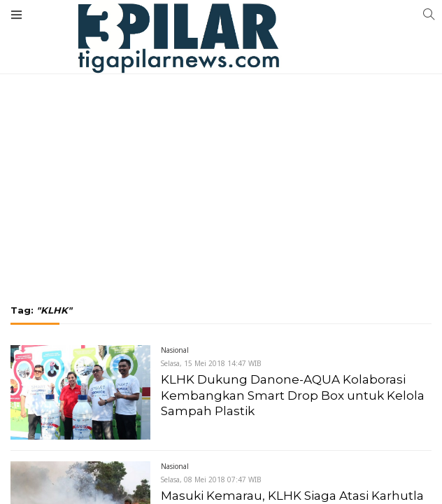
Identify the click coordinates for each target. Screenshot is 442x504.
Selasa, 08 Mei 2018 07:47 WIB (211, 479)
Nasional (175, 350)
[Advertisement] (221, 122)
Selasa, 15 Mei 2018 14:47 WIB (211, 363)
